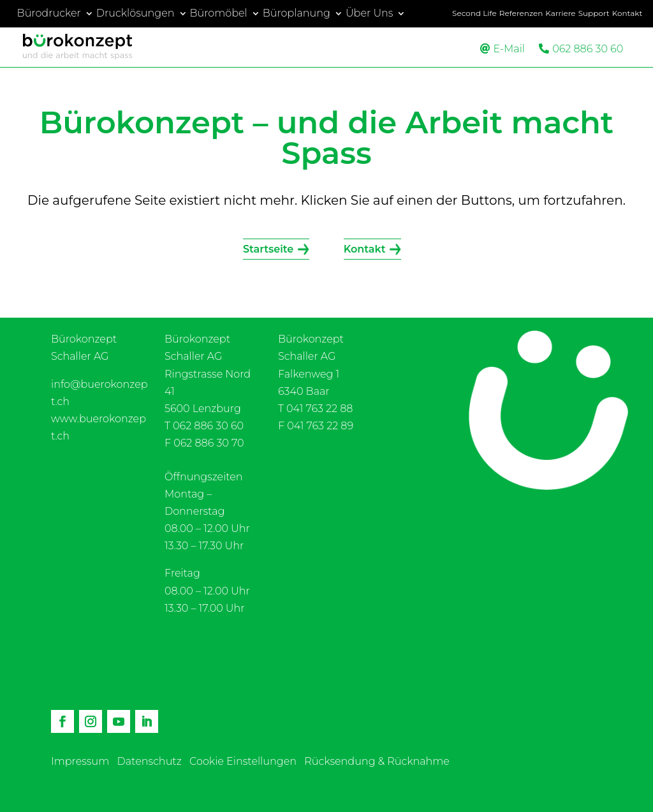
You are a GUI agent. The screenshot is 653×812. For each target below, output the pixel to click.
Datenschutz (150, 761)
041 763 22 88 (319, 409)
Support (594, 14)
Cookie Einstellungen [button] (243, 761)
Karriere (560, 14)
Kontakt (627, 14)
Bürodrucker (49, 14)
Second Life (474, 14)
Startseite (268, 249)
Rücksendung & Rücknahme (377, 761)
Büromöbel (219, 14)
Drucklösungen (136, 14)
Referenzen (521, 14)
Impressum (80, 761)
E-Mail (509, 49)
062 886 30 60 (588, 49)
